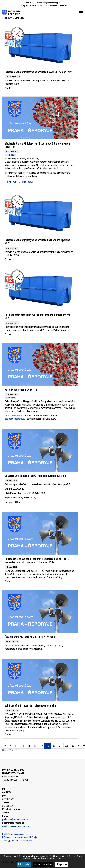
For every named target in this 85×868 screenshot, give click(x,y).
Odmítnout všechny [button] (43, 864)
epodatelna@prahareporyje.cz (16, 826)
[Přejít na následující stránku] (79, 746)
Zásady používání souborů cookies (17, 841)
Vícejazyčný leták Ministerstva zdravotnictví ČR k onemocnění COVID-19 (38, 145)
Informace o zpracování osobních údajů (20, 837)
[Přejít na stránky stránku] (11, 746)
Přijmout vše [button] (24, 864)
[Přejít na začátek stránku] (5, 746)
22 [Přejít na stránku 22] (67, 746)
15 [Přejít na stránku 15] (22, 746)
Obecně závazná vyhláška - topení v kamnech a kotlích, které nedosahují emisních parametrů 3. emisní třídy (37, 560)
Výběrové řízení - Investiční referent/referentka (30, 706)
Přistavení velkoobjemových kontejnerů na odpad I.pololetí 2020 (39, 72)
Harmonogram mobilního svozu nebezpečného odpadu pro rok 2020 (38, 316)
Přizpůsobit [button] (62, 864)
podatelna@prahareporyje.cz (49, 3)
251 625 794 (30, 3)
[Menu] (81, 13)
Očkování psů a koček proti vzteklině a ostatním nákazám (35, 476)
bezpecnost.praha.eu (15, 419)
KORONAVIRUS (10, 155)
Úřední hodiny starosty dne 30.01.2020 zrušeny (30, 637)
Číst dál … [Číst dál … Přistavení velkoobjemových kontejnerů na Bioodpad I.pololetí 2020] (9, 259)
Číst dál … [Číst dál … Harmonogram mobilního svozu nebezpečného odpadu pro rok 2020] (9, 334)
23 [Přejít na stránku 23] (73, 746)
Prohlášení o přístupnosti (13, 834)
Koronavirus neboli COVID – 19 (21, 390)
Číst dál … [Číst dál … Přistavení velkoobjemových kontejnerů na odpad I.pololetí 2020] (9, 88)
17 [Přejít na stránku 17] (35, 746)
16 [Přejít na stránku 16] (29, 746)
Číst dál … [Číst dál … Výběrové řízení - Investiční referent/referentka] (9, 735)
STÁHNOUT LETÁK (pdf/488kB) (20, 182)
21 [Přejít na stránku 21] (60, 746)
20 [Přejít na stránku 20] (54, 746)
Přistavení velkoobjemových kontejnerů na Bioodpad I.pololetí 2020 (38, 242)
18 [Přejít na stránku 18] (41, 746)
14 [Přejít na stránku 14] (16, 746)
